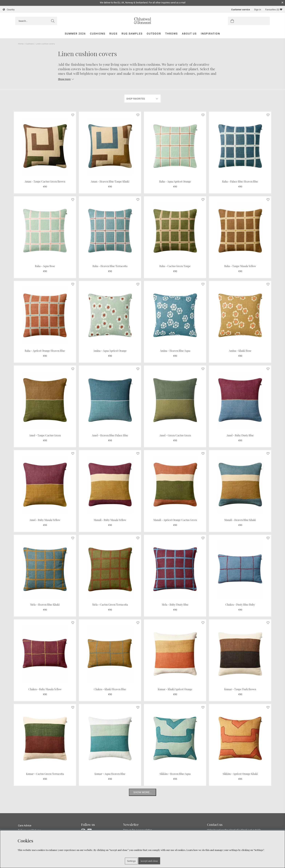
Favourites (274, 10)
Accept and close (149, 861)
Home (21, 44)
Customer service (241, 10)
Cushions (98, 34)
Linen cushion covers (45, 44)
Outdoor (154, 34)
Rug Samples (132, 34)
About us (189, 34)
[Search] (36, 21)
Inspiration (210, 34)
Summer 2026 (75, 34)
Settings (131, 861)
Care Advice (25, 826)
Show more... (142, 792)
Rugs (113, 34)
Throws (171, 34)
